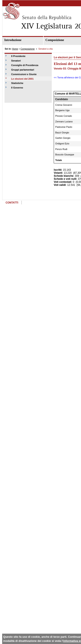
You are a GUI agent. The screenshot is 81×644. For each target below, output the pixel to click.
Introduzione (13, 40)
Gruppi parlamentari (23, 70)
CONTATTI (12, 203)
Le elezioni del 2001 (22, 79)
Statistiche (17, 83)
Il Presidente (18, 56)
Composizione (28, 49)
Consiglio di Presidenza (25, 65)
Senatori (16, 61)
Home (15, 49)
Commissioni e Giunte (24, 74)
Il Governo (17, 88)
